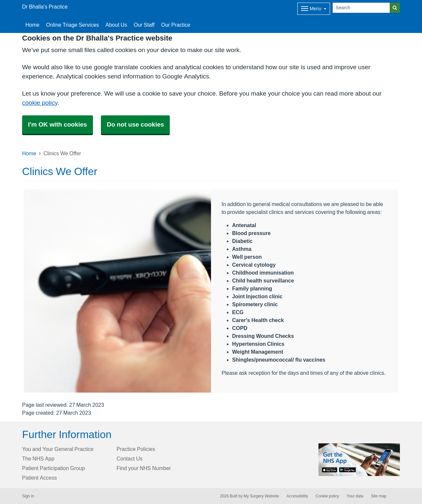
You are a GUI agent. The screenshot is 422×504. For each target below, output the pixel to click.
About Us (116, 25)
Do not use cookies (135, 124)
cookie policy (40, 103)
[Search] (361, 8)
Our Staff (144, 25)
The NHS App (38, 459)
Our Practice (176, 25)
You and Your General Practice (58, 449)
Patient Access (39, 478)
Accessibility (297, 496)
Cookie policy (327, 496)
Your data (355, 496)
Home (29, 153)
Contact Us (130, 459)
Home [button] (32, 25)
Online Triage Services (73, 25)
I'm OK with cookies (58, 124)
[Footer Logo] (359, 460)
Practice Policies (136, 449)
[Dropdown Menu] (314, 9)
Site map (379, 496)
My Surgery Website (261, 496)
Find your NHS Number (144, 468)
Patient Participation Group (53, 468)
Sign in (28, 496)
